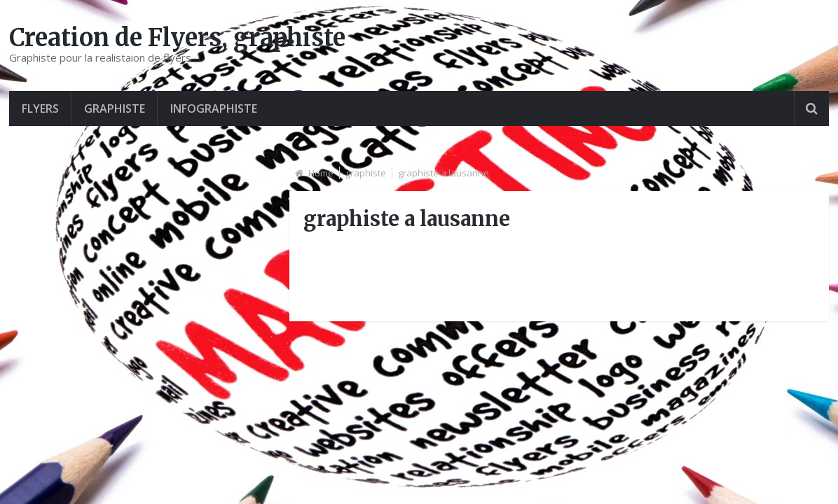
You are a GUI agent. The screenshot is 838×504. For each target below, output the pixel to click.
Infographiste (214, 108)
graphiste (115, 108)
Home (321, 173)
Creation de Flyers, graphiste (177, 38)
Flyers (40, 108)
